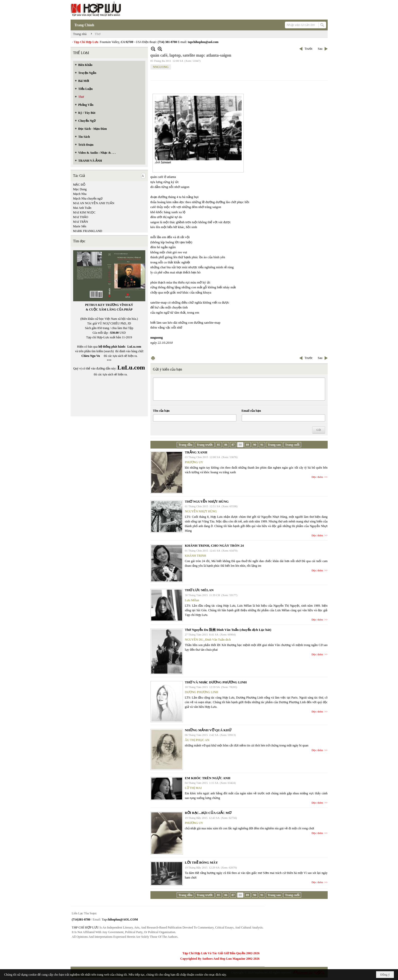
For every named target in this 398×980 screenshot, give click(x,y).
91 (262, 445)
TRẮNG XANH (196, 452)
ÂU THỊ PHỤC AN (197, 740)
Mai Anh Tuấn (82, 208)
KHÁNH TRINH (196, 556)
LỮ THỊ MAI (193, 788)
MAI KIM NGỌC (84, 212)
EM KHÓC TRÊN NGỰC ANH (208, 778)
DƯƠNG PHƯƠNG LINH (202, 692)
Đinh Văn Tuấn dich (218, 640)
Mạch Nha (80, 194)
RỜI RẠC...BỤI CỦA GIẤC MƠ (208, 813)
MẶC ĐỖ (79, 185)
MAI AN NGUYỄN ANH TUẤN (94, 203)
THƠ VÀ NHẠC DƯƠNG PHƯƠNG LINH (216, 682)
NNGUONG (161, 67)
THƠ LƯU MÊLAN (199, 590)
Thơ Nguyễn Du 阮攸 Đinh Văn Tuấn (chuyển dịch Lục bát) (228, 630)
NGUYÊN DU (194, 640)
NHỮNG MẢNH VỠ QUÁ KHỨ (208, 730)
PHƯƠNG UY (194, 462)
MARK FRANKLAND (88, 231)
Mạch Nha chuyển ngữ (88, 199)
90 (255, 445)
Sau (320, 49)
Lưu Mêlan (192, 600)
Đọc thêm (317, 477)
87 (233, 445)
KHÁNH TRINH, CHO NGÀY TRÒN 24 (214, 545)
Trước (308, 49)
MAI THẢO (81, 217)
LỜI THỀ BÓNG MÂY (201, 862)
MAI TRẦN (81, 222)
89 (248, 445)
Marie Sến (80, 226)
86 (226, 445)
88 (240, 445)
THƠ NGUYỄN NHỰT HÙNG (207, 501)
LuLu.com (134, 347)
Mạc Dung (80, 189)
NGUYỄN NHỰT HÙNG (201, 511)
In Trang (153, 358)
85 (219, 445)
